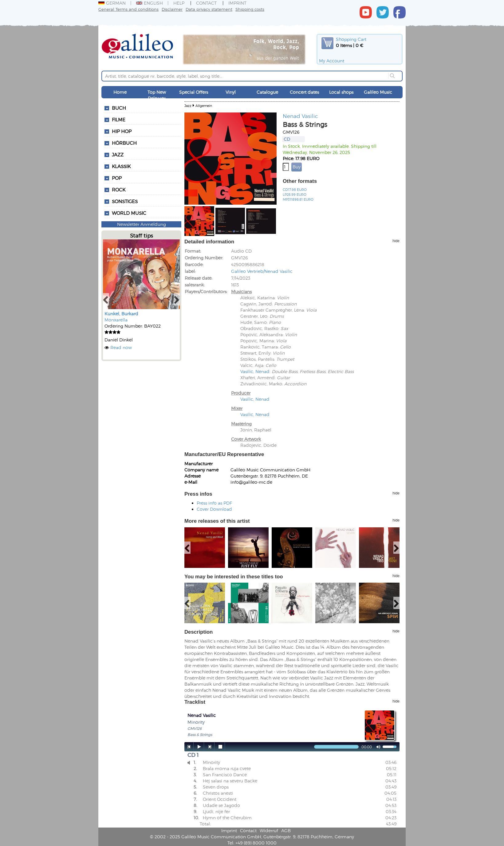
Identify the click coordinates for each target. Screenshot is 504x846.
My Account (332, 61)
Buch (119, 108)
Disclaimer (172, 9)
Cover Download (214, 509)
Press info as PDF (214, 503)
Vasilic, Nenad (255, 371)
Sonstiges (125, 201)
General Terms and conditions (128, 9)
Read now (121, 347)
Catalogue (267, 92)
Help (179, 3)
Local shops (341, 92)
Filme (119, 120)
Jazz (118, 155)
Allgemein (204, 106)
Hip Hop (122, 131)
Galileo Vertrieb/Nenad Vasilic (262, 271)
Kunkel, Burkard (121, 314)
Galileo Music (378, 92)
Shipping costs (250, 9)
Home (120, 92)
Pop (117, 178)
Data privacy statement (209, 9)
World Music (129, 213)
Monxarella (116, 320)
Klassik (121, 166)
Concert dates (304, 92)
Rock (119, 190)
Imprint (237, 3)
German (112, 3)
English (150, 3)
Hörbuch (124, 143)
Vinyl (231, 92)
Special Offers (194, 92)
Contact (206, 3)
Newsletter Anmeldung (142, 224)
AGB (286, 830)
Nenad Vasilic (300, 116)
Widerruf (269, 830)
